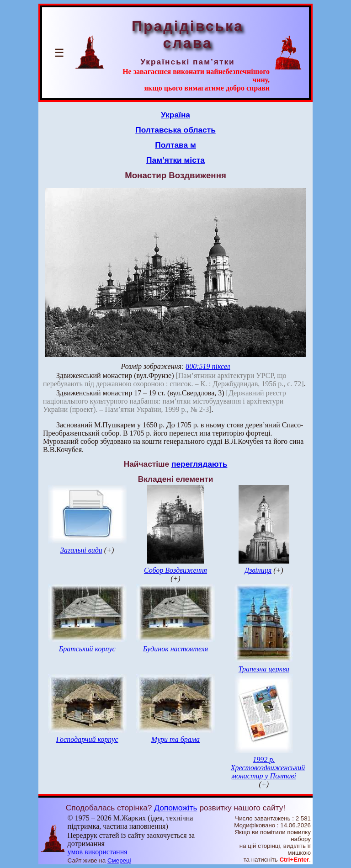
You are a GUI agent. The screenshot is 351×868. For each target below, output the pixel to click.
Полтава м (175, 145)
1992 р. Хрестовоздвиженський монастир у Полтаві (268, 768)
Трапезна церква (264, 669)
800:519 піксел (208, 366)
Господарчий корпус (87, 739)
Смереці (119, 860)
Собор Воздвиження (175, 570)
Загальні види (81, 550)
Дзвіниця (258, 570)
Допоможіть (175, 808)
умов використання (98, 852)
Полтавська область (175, 130)
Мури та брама (175, 739)
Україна (175, 115)
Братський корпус (87, 649)
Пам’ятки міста (175, 160)
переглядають (199, 464)
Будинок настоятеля (175, 649)
